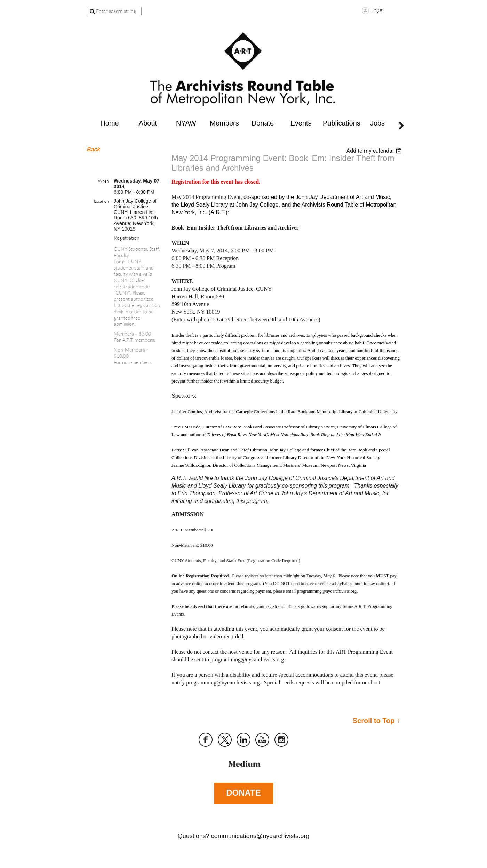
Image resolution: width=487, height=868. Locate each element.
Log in (377, 10)
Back (94, 149)
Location (101, 201)
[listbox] (375, 151)
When (103, 181)
